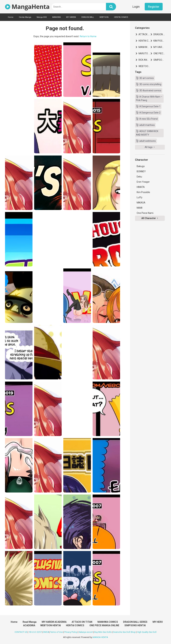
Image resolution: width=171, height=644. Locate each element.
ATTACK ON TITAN (144, 34)
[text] (79, 7)
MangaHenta (27, 7)
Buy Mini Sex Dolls (103, 632)
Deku (139, 177)
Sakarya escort (86, 632)
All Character (150, 218)
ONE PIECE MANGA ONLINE (159, 53)
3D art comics (147, 78)
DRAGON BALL (88, 17)
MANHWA (56, 17)
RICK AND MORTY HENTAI (144, 60)
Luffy (140, 197)
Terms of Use (56, 632)
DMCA (46, 632)
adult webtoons (148, 141)
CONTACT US (21, 632)
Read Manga (30, 622)
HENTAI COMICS (121, 17)
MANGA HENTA (100, 637)
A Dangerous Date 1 (150, 106)
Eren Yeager (143, 182)
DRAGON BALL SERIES (159, 34)
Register (154, 7)
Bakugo (141, 166)
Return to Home (88, 36)
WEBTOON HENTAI (144, 66)
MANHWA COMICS (144, 47)
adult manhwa (147, 125)
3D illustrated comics (150, 90)
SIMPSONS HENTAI (159, 60)
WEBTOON (104, 17)
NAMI (140, 208)
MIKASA (141, 203)
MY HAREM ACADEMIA (159, 47)
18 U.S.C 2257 (35, 632)
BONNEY (141, 171)
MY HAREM (71, 17)
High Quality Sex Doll (147, 632)
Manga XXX (42, 17)
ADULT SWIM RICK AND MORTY (147, 133)
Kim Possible (143, 192)
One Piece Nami (145, 213)
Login (136, 7)
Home (11, 17)
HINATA (141, 187)
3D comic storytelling (150, 84)
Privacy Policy (71, 632)
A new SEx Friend (148, 119)
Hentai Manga (25, 17)
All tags (150, 147)
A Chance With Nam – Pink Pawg (149, 98)
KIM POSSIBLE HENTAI (159, 41)
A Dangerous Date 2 (150, 113)
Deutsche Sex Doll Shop (124, 632)
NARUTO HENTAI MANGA (144, 53)
